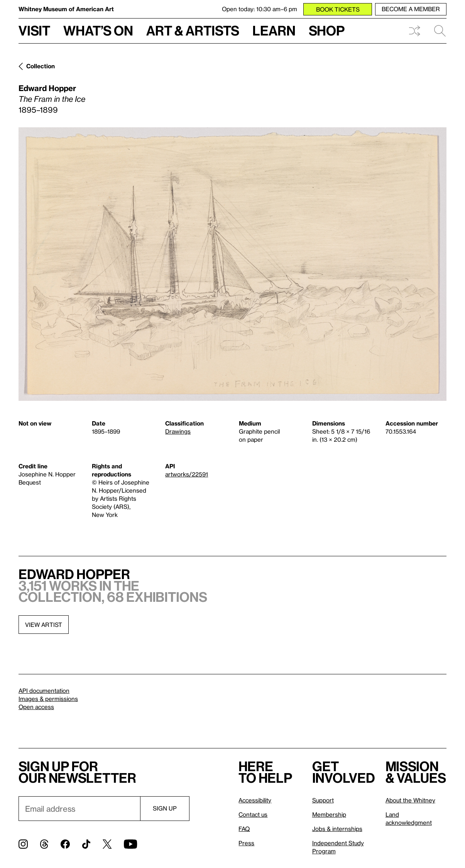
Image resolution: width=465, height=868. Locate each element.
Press (246, 843)
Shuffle (414, 31)
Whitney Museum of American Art (66, 9)
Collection (41, 66)
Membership (329, 814)
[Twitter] (107, 844)
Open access (36, 707)
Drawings (178, 431)
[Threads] (44, 844)
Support (323, 800)
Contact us (253, 814)
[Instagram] (23, 844)
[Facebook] (65, 844)
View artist (44, 625)
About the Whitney (410, 800)
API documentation (44, 691)
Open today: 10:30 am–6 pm (260, 9)
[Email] (79, 809)
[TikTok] (86, 844)
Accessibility (255, 800)
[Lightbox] (232, 264)
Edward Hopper (47, 88)
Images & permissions (48, 699)
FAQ (244, 829)
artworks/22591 (187, 474)
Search (440, 31)
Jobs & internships (337, 829)
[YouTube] (130, 844)
